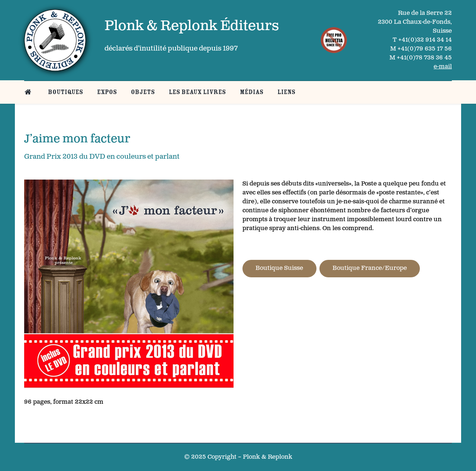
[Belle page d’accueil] (29, 92)
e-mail (443, 67)
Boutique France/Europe (370, 268)
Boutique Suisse (279, 268)
